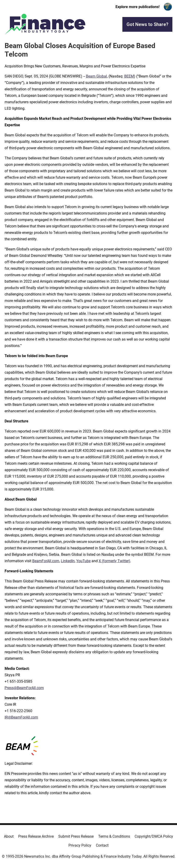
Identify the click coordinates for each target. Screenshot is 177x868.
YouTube (83, 561)
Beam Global (96, 76)
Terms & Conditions (114, 836)
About (9, 836)
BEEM (129, 76)
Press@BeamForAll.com (24, 688)
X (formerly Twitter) (114, 561)
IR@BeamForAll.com (21, 717)
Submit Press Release (76, 836)
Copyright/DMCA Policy (154, 836)
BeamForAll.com (46, 561)
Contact (102, 845)
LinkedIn (68, 561)
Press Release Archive (36, 836)
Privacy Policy (80, 845)
